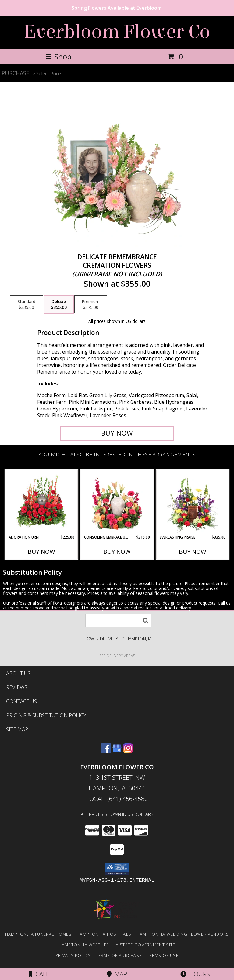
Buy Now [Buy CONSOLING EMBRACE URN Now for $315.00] (117, 552)
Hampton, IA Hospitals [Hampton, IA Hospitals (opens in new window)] (104, 934)
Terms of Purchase (119, 955)
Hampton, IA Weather (84, 945)
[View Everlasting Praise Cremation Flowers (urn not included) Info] (193, 502)
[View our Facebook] (106, 751)
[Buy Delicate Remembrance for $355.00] (117, 433)
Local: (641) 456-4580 (117, 799)
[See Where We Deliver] (117, 656)
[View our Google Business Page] (117, 751)
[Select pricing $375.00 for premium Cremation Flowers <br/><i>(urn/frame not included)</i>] (91, 305)
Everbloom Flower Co (117, 32)
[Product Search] (118, 621)
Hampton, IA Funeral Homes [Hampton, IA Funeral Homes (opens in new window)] (39, 934)
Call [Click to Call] (39, 974)
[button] (117, 869)
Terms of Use (163, 955)
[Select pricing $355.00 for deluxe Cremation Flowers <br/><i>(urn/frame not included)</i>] (59, 305)
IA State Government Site (145, 945)
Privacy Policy (73, 955)
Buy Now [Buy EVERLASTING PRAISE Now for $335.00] (193, 552)
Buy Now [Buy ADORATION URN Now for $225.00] (41, 552)
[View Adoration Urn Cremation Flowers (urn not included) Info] (42, 502)
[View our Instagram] (128, 751)
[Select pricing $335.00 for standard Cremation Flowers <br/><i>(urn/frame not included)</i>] (27, 305)
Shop (58, 56)
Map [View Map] (117, 974)
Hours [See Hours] (195, 974)
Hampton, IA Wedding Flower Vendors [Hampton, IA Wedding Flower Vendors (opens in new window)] (183, 934)
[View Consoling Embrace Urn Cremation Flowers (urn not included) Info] (117, 502)
